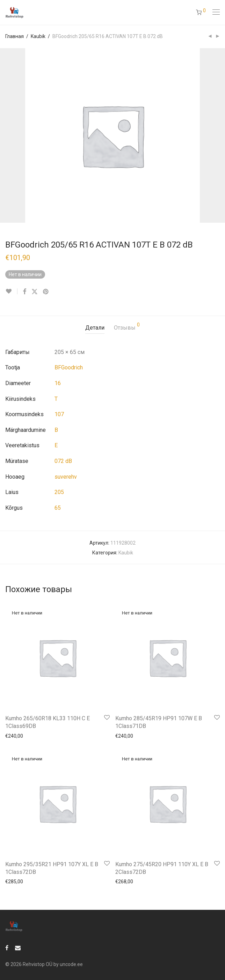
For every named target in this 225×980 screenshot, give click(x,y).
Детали (95, 328)
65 (58, 508)
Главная (14, 36)
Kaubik (38, 36)
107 (59, 414)
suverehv (66, 477)
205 (59, 492)
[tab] (95, 328)
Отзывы (127, 327)
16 (58, 383)
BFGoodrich (69, 367)
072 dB (63, 461)
